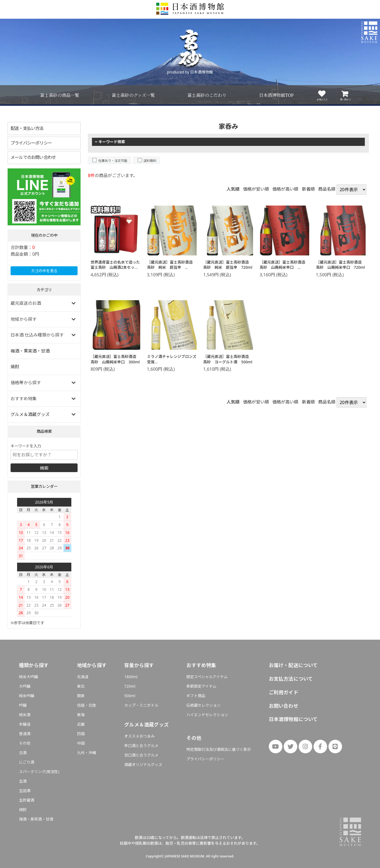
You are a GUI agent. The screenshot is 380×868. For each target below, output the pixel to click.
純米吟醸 (27, 696)
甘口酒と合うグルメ (141, 755)
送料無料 (150, 161)
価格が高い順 (285, 189)
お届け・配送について (293, 665)
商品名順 (327, 189)
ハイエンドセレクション (207, 715)
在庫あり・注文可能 (113, 161)
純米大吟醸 (28, 677)
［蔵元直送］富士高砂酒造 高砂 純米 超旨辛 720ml (228, 265)
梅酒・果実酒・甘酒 (30, 351)
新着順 (308, 189)
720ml (130, 686)
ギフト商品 (196, 696)
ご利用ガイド (284, 692)
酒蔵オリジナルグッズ (143, 765)
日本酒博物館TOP (276, 95)
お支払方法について (291, 679)
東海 (81, 715)
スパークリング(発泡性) (39, 772)
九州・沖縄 (87, 753)
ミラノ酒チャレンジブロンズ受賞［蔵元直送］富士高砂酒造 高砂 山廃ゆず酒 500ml (172, 364)
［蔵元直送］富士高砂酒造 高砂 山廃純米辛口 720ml (341, 265)
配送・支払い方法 (27, 128)
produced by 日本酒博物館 (190, 72)
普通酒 (25, 734)
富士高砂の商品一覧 (60, 95)
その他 (25, 743)
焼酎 (15, 367)
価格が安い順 (256, 189)
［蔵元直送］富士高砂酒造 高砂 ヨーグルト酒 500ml (228, 359)
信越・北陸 (87, 705)
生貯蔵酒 (27, 800)
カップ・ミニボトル (141, 705)
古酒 (23, 753)
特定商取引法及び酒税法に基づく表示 (219, 749)
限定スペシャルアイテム (207, 677)
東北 (81, 686)
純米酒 (25, 715)
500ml (130, 696)
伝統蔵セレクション (203, 705)
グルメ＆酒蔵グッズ (30, 414)
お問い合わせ (284, 706)
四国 (81, 734)
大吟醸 (25, 686)
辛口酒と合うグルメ (141, 746)
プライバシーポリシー (31, 143)
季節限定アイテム (201, 686)
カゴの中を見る (44, 271)
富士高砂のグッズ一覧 (133, 95)
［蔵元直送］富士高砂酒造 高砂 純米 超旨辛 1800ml (172, 267)
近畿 (81, 724)
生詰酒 (25, 791)
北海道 (83, 677)
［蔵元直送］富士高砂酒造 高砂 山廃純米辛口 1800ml (284, 267)
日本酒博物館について (293, 719)
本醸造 (25, 724)
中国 (81, 743)
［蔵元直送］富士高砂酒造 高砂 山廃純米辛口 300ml (115, 359)
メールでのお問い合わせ (33, 157)
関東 (81, 696)
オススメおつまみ (139, 736)
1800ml (131, 677)
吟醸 (23, 705)
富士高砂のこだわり (207, 95)
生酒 (23, 781)
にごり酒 (27, 762)
